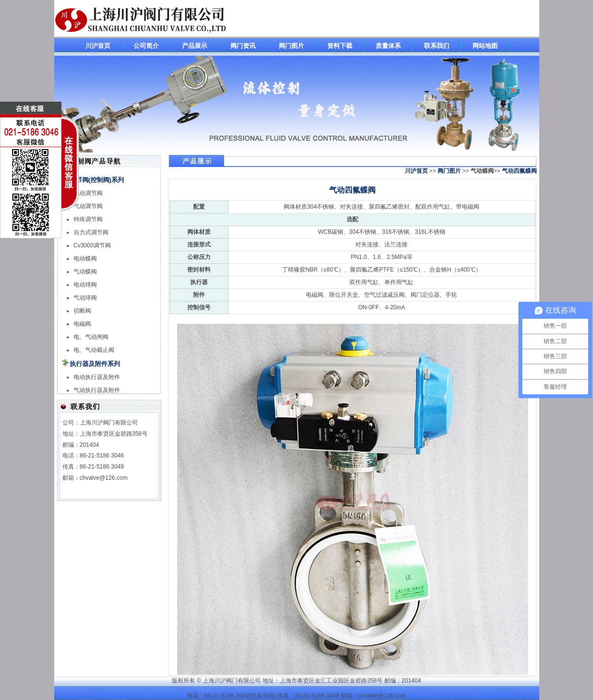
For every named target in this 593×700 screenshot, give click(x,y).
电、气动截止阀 (94, 350)
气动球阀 (85, 298)
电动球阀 (85, 285)
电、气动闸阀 (91, 337)
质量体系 (388, 46)
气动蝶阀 (85, 272)
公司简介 (146, 46)
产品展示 (195, 46)
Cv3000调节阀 (92, 245)
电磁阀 (82, 324)
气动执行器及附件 (97, 390)
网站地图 (485, 46)
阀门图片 (291, 46)
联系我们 (437, 46)
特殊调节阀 (88, 219)
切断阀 (82, 311)
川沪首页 (98, 46)
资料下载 (340, 46)
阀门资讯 (243, 46)
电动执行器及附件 (97, 377)
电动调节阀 (88, 193)
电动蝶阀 (85, 259)
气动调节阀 (88, 206)
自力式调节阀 (91, 232)
